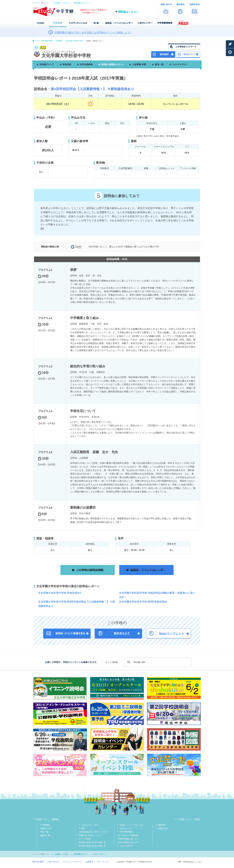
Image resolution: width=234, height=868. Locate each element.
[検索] (157, 662)
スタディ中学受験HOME (44, 41)
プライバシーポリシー (72, 862)
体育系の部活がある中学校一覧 (92, 842)
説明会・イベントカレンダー (132, 825)
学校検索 (59, 41)
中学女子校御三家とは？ (128, 842)
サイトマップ (103, 862)
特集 (83, 829)
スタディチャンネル (90, 825)
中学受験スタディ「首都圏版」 (48, 819)
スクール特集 (85, 839)
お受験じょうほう (62, 3)
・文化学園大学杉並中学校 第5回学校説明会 (142, 602)
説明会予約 (163, 829)
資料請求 (162, 825)
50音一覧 (44, 832)
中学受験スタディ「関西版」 (189, 819)
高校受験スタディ (81, 3)
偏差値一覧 (45, 835)
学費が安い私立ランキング (90, 835)
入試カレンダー (126, 829)
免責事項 (89, 862)
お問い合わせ (53, 862)
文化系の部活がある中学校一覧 (92, 846)
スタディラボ (98, 854)
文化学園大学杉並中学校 (74, 41)
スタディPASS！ (127, 846)
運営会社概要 (38, 862)
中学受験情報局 (126, 832)
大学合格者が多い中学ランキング (93, 832)
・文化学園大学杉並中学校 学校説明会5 (58, 593)
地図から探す (46, 829)
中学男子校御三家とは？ (128, 839)
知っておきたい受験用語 (128, 835)
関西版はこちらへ (129, 12)
